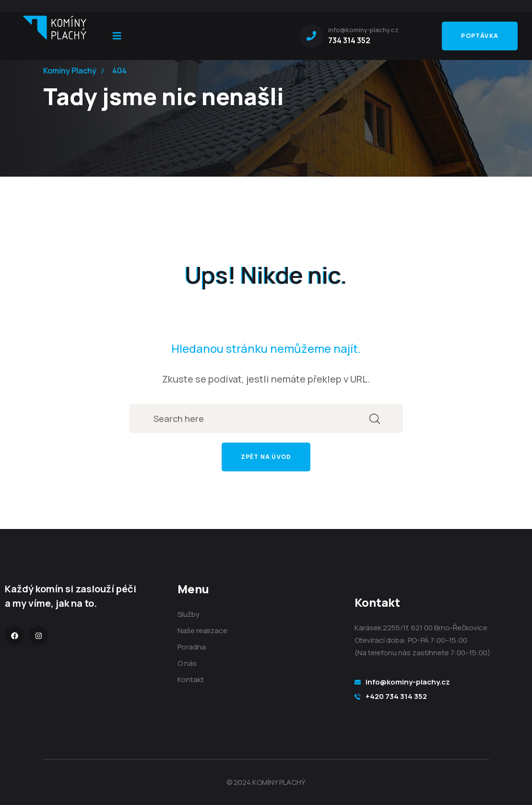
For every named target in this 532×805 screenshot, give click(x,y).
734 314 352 (349, 40)
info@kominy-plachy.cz (408, 682)
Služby (189, 614)
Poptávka (480, 36)
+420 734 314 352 (396, 696)
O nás (187, 663)
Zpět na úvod (266, 457)
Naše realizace (202, 631)
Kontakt (191, 679)
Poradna (192, 647)
